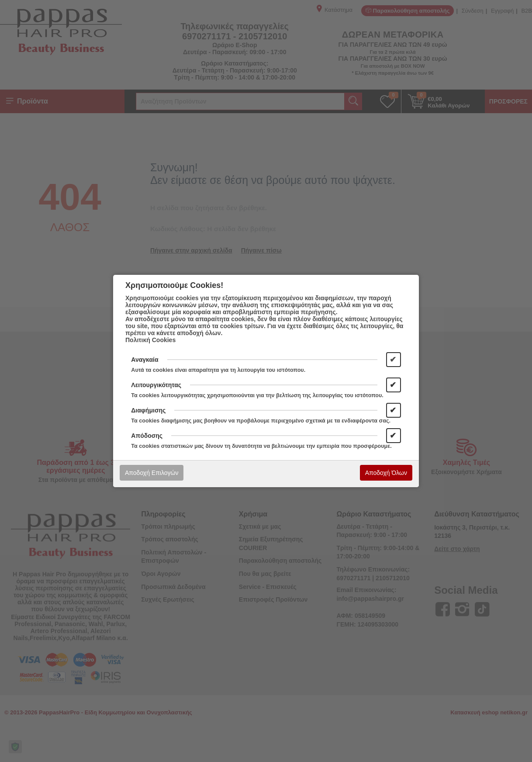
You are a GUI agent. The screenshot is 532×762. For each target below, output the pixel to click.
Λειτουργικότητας (156, 385)
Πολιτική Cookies (150, 340)
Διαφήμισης (148, 410)
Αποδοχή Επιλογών (152, 473)
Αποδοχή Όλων (386, 473)
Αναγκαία (145, 360)
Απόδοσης (147, 436)
